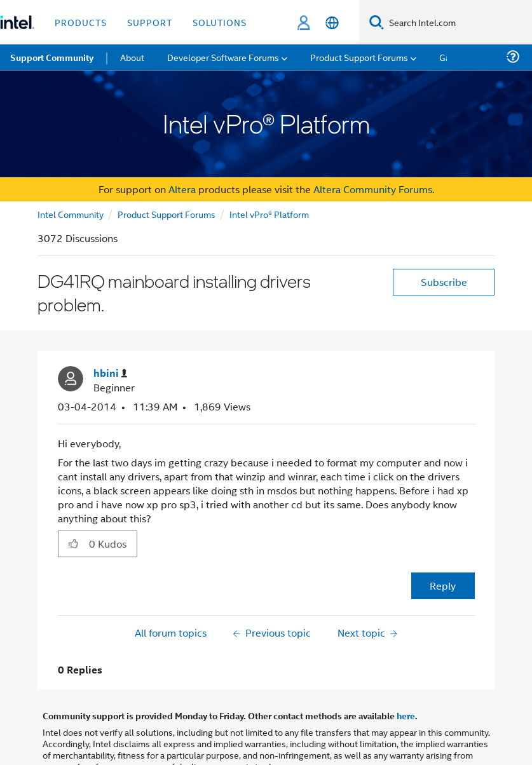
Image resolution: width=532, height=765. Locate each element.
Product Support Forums (167, 214)
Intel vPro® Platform (269, 214)
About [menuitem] (132, 57)
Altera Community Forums (373, 189)
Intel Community (71, 214)
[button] (73, 543)
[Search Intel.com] (458, 22)
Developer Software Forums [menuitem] (223, 57)
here (406, 715)
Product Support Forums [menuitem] (359, 57)
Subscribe (444, 282)
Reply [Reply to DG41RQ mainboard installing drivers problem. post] (443, 586)
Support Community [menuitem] (52, 57)
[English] (332, 23)
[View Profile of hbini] (110, 373)
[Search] (377, 22)
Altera (182, 189)
